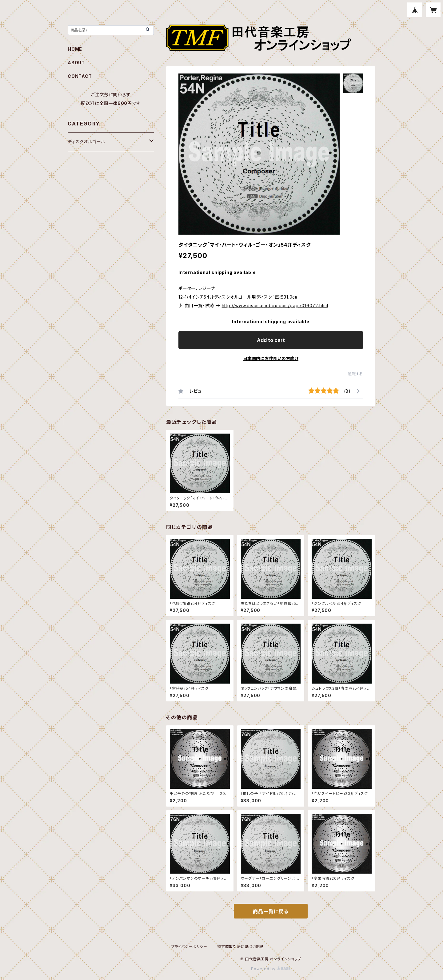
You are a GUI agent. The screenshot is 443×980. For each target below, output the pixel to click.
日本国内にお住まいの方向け (271, 358)
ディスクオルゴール (86, 142)
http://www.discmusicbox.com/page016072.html (275, 306)
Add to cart (271, 340)
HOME (75, 49)
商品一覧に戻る (271, 911)
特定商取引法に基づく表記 (240, 947)
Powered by (271, 969)
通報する (355, 374)
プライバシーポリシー (189, 947)
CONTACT (80, 76)
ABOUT (76, 63)
